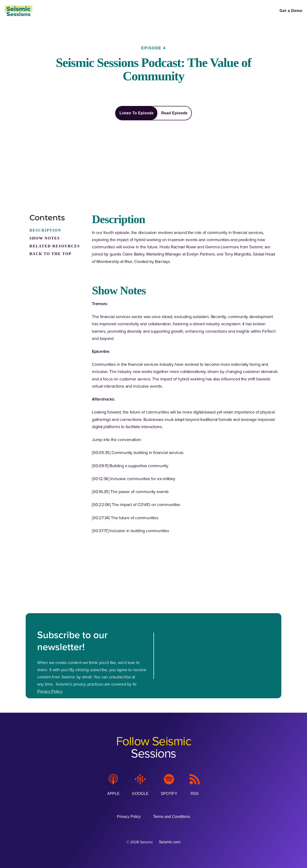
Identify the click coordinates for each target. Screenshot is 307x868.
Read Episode (174, 113)
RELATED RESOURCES (55, 246)
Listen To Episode (136, 113)
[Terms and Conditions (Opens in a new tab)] (172, 817)
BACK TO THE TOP (50, 254)
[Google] (140, 785)
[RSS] (195, 785)
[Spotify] (169, 785)
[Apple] (113, 785)
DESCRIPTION (45, 230)
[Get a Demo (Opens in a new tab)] (291, 11)
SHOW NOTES (45, 238)
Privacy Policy (50, 692)
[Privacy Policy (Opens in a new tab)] (129, 817)
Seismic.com (170, 842)
